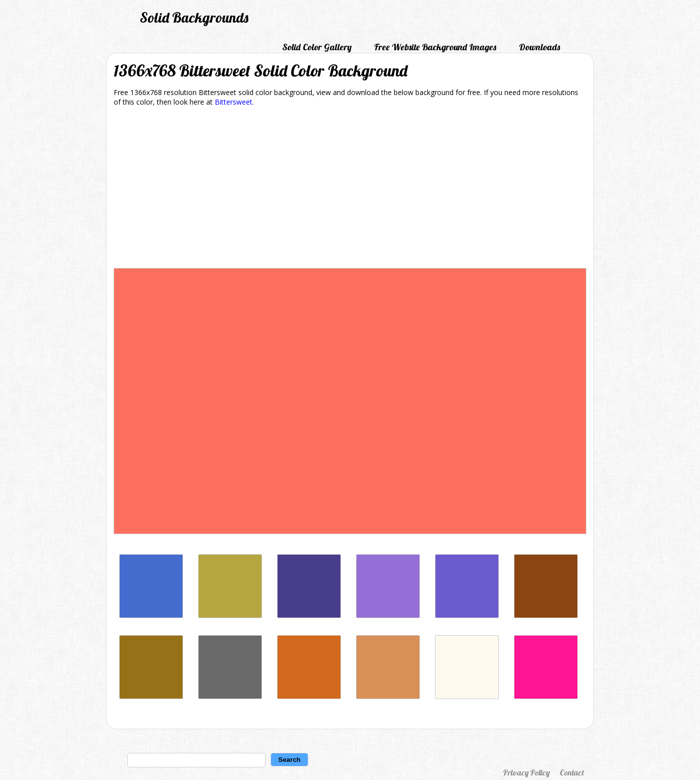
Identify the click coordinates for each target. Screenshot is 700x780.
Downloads (540, 47)
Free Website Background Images (435, 47)
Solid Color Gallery (317, 47)
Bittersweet (234, 102)
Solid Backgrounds (194, 17)
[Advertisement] (350, 189)
